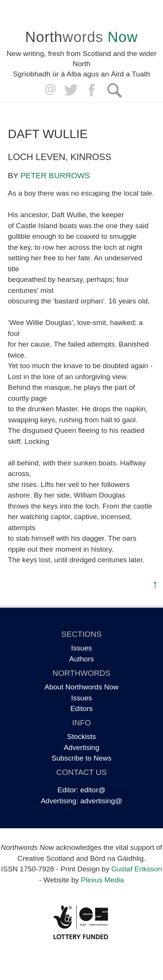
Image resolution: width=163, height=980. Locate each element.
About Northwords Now (81, 687)
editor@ (93, 790)
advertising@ (101, 801)
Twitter (71, 90)
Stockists (81, 737)
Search (114, 90)
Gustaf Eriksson (137, 869)
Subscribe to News (81, 758)
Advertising (82, 747)
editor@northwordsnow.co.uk (49, 90)
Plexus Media (102, 880)
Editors (81, 709)
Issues (81, 648)
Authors (81, 659)
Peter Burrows (55, 175)
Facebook (92, 90)
